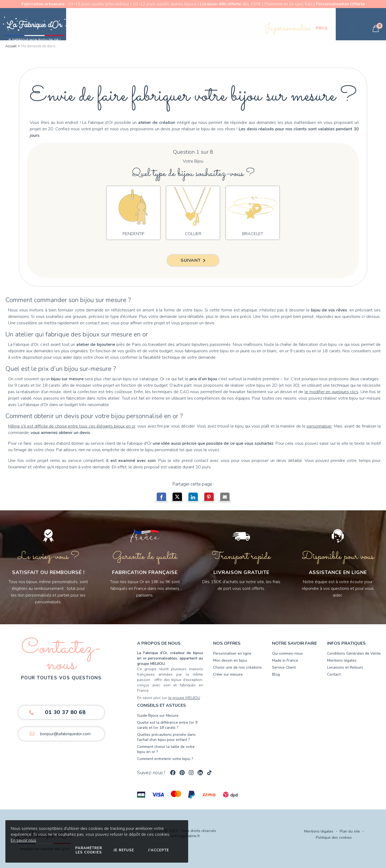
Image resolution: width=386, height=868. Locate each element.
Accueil (11, 46)
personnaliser (319, 426)
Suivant (191, 260)
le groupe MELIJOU (184, 698)
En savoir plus (24, 840)
